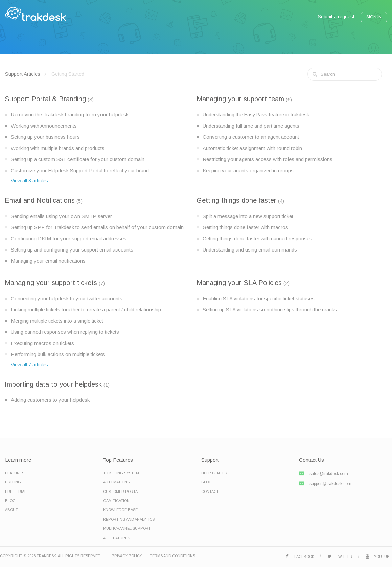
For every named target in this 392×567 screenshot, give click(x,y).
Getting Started (68, 74)
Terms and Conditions (172, 556)
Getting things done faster (236, 200)
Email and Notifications (40, 200)
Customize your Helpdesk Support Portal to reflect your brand (80, 170)
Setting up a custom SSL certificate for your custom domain (78, 159)
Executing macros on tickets (42, 343)
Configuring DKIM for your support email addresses (69, 238)
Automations (116, 482)
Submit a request (336, 17)
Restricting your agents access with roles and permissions (268, 159)
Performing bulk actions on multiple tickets (58, 354)
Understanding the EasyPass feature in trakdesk (256, 115)
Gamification (116, 501)
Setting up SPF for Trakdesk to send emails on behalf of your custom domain (97, 227)
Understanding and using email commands (250, 250)
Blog (10, 501)
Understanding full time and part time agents (251, 126)
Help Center (214, 473)
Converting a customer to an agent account (251, 137)
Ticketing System (121, 473)
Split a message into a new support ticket (248, 216)
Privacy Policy (127, 556)
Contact (210, 492)
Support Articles (23, 74)
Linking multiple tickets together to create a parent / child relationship (86, 310)
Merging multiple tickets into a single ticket (57, 321)
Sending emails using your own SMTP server (61, 216)
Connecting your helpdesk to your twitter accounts (67, 298)
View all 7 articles (29, 365)
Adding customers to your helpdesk (50, 400)
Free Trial (16, 492)
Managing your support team (240, 99)
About (11, 510)
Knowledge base (120, 510)
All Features (117, 538)
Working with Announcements (44, 126)
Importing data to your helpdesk (53, 384)
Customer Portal (121, 492)
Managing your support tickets (51, 283)
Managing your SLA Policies (239, 283)
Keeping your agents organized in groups (248, 170)
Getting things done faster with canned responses (257, 238)
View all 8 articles (29, 181)
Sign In (374, 17)
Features (15, 473)
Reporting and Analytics (129, 519)
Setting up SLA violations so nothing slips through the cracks (270, 310)
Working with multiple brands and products (58, 148)
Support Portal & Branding (45, 99)
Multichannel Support (127, 528)
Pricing (13, 482)
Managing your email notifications (48, 261)
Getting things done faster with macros (245, 227)
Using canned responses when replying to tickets (65, 332)
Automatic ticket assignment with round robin (252, 148)
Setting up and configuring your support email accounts (72, 250)
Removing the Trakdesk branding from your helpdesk (70, 115)
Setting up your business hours (45, 137)
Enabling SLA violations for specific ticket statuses (259, 298)
